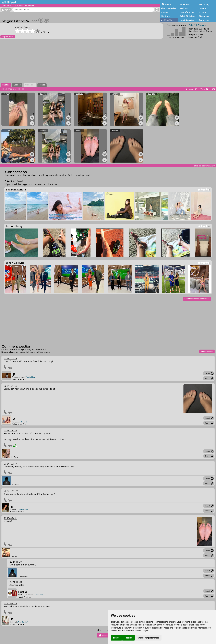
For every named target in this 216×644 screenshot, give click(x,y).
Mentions (166, 16)
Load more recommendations (197, 299)
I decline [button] (128, 638)
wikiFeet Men (167, 20)
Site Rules (185, 4)
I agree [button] (116, 638)
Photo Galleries (169, 8)
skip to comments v (204, 166)
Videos (164, 12)
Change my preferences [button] (148, 638)
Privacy (202, 12)
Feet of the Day (187, 12)
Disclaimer (204, 16)
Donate (202, 8)
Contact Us (204, 20)
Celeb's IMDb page (197, 25)
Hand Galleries (187, 20)
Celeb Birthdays (187, 16)
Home (168, 4)
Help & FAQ (204, 4)
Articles (184, 8)
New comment (207, 351)
